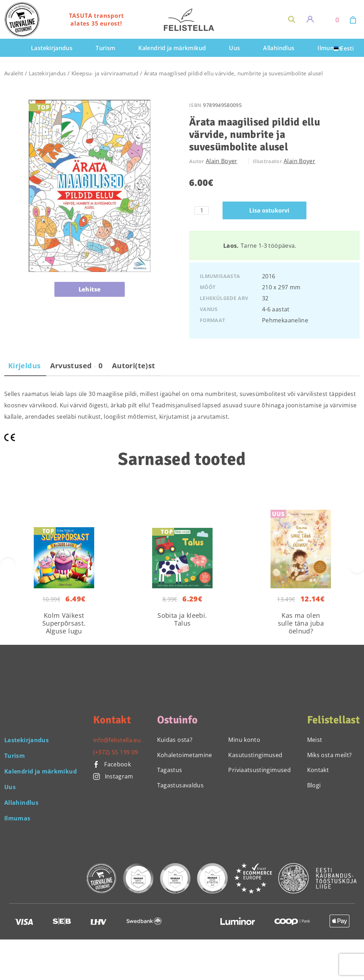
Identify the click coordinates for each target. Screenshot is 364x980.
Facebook (112, 764)
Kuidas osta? (175, 740)
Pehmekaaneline (285, 320)
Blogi (314, 785)
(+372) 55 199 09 (116, 752)
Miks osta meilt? (330, 755)
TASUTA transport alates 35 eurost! (97, 20)
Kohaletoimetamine (185, 755)
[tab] (24, 369)
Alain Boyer (222, 161)
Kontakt (318, 770)
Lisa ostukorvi (269, 210)
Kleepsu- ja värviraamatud (105, 73)
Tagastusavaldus (180, 785)
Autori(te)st (133, 366)
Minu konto (244, 740)
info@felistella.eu (117, 740)
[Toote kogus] (202, 210)
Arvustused (76, 366)
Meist (315, 740)
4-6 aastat (276, 309)
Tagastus (170, 770)
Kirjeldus (24, 366)
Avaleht (14, 73)
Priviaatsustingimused (259, 770)
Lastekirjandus (47, 73)
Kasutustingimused (255, 755)
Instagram (113, 776)
